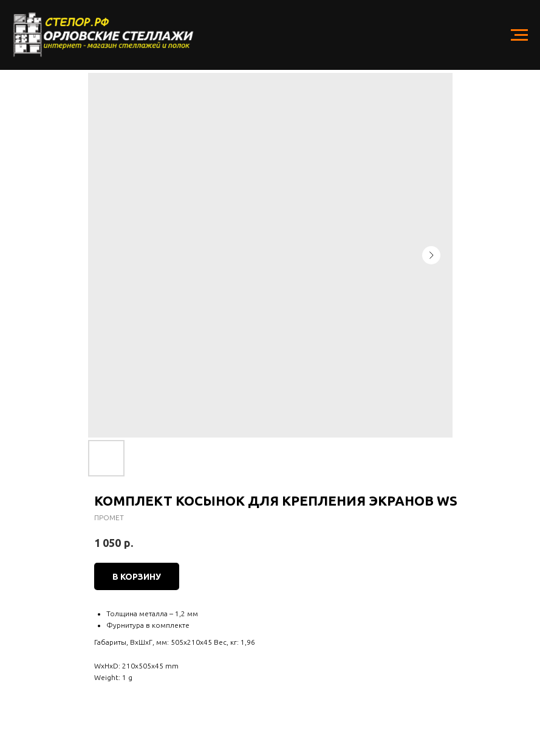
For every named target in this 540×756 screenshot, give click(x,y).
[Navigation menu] (519, 35)
